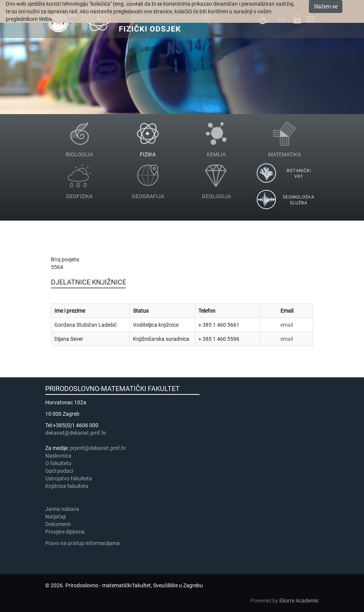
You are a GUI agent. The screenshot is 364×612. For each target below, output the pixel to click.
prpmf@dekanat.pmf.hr (98, 448)
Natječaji (55, 517)
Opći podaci (59, 471)
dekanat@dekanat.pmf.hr (76, 433)
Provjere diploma (65, 532)
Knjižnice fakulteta (67, 486)
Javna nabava (62, 509)
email (287, 325)
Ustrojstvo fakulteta (69, 478)
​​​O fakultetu (58, 463)
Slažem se (326, 6)
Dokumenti (58, 524)
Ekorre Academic (299, 601)
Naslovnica (58, 456)
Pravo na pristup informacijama (84, 543)
